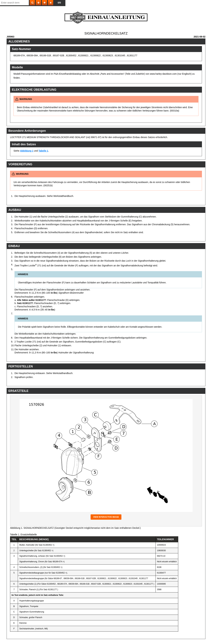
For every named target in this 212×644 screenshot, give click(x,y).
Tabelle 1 (43, 151)
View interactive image (106, 517)
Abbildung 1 (27, 151)
